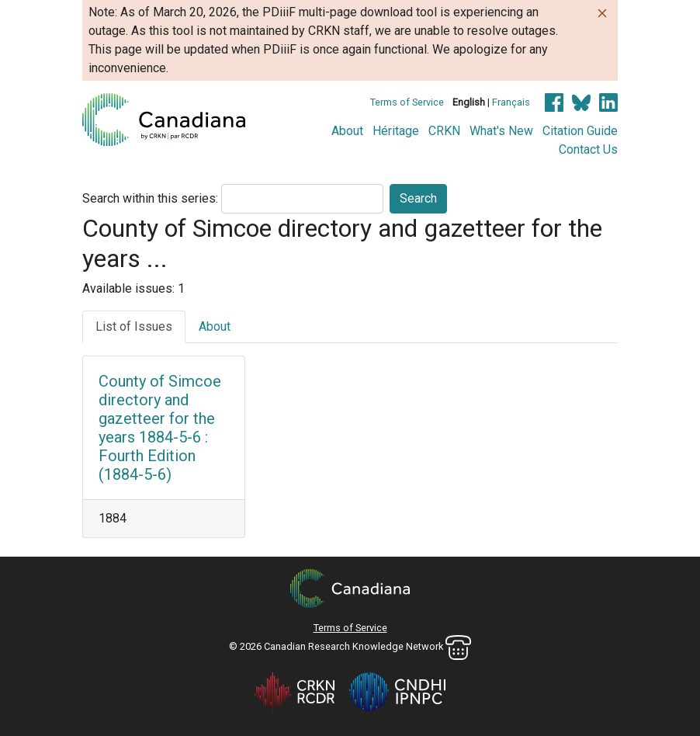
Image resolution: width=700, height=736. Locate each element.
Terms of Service (407, 102)
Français (511, 102)
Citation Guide (580, 131)
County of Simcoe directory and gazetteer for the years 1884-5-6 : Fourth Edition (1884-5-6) (160, 428)
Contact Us (588, 149)
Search (418, 198)
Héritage (396, 131)
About (347, 131)
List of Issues (134, 326)
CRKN (444, 131)
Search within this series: (150, 198)
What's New (501, 131)
